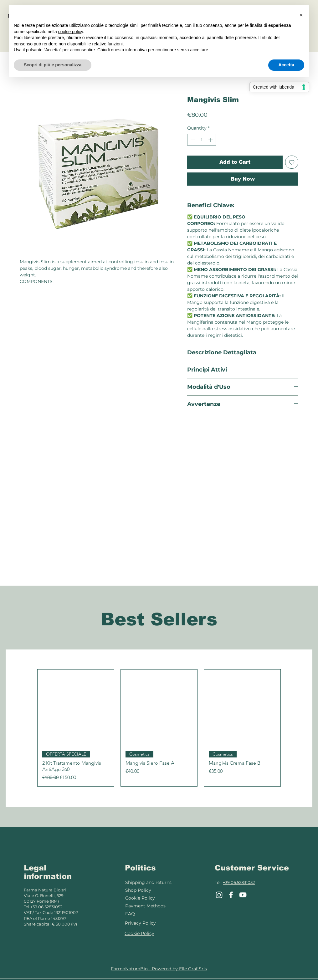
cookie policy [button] (71, 32)
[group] (159, 728)
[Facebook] (231, 895)
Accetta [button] (286, 65)
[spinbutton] (202, 140)
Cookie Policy (140, 898)
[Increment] (211, 140)
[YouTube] (243, 895)
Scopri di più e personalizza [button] (53, 65)
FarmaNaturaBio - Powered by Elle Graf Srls (159, 969)
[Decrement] (192, 140)
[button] (301, 15)
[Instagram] (219, 895)
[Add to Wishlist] (292, 162)
